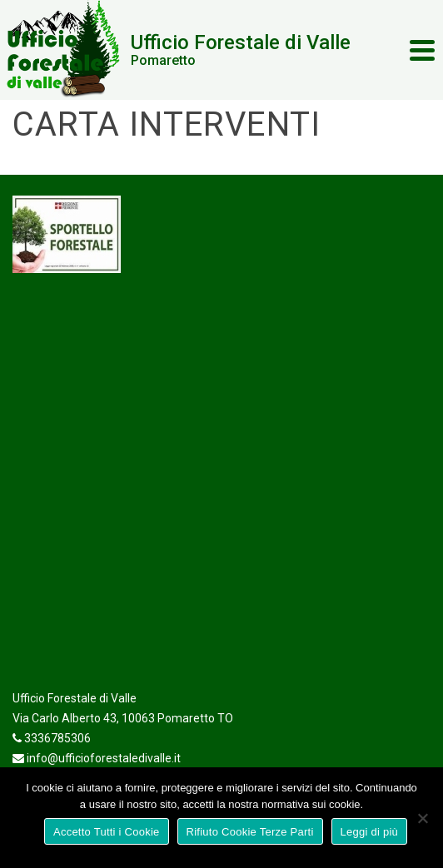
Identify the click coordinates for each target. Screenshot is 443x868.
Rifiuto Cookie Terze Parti (250, 832)
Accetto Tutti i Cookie (107, 832)
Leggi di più (370, 832)
